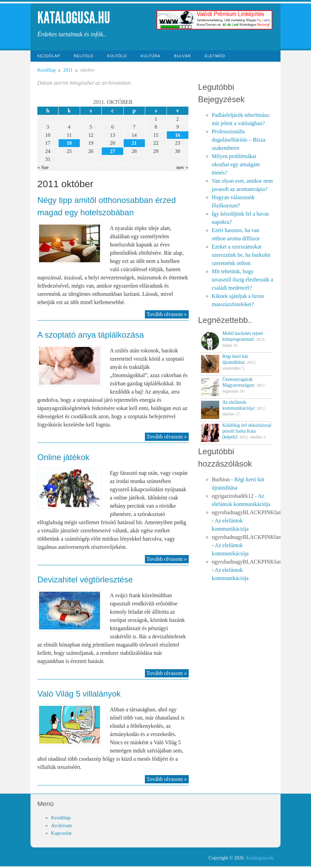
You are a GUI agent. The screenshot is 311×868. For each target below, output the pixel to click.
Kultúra (151, 56)
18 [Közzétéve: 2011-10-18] (69, 143)
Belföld (84, 56)
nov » (182, 167)
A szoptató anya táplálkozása (91, 335)
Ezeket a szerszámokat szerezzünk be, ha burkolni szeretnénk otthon (241, 255)
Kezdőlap (49, 56)
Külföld (117, 56)
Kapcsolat (61, 833)
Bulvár (182, 56)
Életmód (215, 56)
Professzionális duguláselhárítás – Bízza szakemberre (238, 140)
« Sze (43, 167)
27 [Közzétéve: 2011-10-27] (113, 151)
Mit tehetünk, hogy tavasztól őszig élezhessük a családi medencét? (242, 280)
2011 (68, 70)
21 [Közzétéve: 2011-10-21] (134, 143)
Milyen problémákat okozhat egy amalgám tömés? (236, 164)
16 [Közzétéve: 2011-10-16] (178, 135)
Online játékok (63, 457)
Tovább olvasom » (167, 314)
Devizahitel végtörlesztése (85, 580)
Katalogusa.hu (74, 18)
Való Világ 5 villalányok (79, 694)
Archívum (61, 825)
